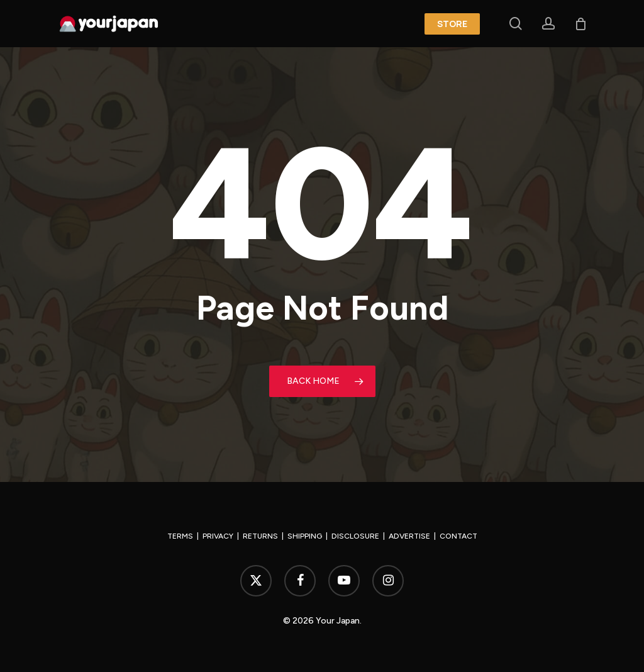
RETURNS (260, 536)
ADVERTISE (409, 536)
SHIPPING (305, 536)
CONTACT (458, 536)
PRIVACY (218, 536)
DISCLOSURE (355, 536)
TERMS (180, 536)
